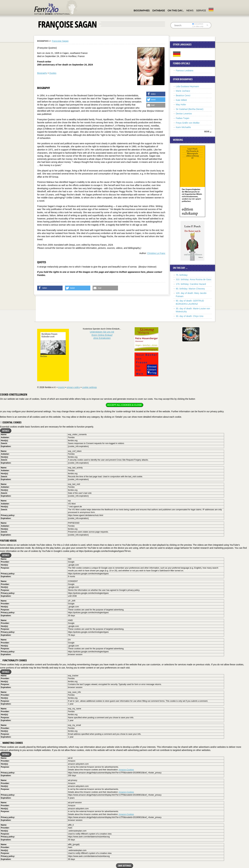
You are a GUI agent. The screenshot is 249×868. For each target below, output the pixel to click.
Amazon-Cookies (126, 770)
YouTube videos (8, 541)
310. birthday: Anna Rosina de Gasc (194, 279)
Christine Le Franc (156, 253)
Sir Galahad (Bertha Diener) (190, 109)
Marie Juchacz (183, 91)
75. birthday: (182, 275)
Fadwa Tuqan (183, 118)
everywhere (198, 24)
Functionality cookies (13, 660)
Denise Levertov (184, 114)
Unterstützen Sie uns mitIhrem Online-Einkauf (102, 335)
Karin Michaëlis (183, 127)
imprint (61, 387)
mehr (207, 132)
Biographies (142, 10)
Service (201, 10)
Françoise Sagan (60, 41)
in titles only (198, 26)
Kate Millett (181, 100)
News (190, 10)
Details (6, 431)
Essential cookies (11, 422)
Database (159, 10)
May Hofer (181, 105)
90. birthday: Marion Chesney (190, 289)
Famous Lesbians (185, 71)
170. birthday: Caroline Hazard (191, 284)
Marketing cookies (11, 743)
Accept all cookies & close (124, 405)
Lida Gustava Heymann (187, 86)
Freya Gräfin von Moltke (188, 123)
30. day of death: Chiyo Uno (190, 316)
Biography (42, 73)
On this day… (176, 10)
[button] (156, 94)
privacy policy (73, 387)
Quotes (53, 73)
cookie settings (89, 387)
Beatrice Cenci (183, 95)
